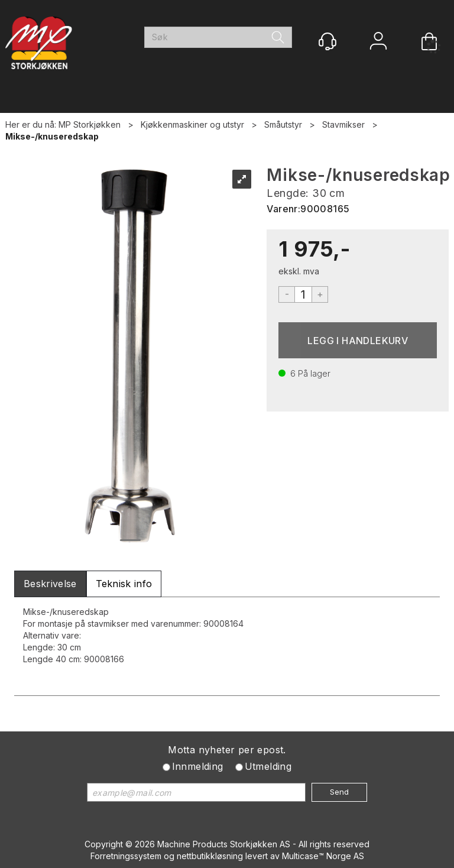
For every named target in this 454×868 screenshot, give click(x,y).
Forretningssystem (126, 856)
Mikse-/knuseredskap (52, 136)
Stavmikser (343, 124)
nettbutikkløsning (210, 856)
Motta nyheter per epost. (227, 750)
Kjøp (358, 340)
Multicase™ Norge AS (323, 856)
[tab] (50, 584)
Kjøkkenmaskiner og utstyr (192, 124)
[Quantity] (303, 294)
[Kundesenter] (327, 41)
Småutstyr (283, 124)
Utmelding (268, 766)
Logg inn (378, 42)
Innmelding (198, 766)
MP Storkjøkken (90, 124)
